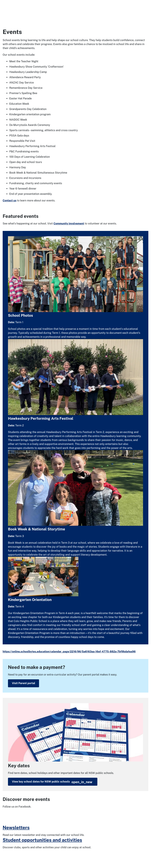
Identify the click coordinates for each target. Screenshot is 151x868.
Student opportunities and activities (42, 840)
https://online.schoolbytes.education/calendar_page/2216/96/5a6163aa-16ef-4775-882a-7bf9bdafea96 (69, 652)
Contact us (9, 201)
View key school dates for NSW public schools (52, 782)
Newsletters (16, 827)
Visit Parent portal (24, 683)
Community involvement (69, 224)
